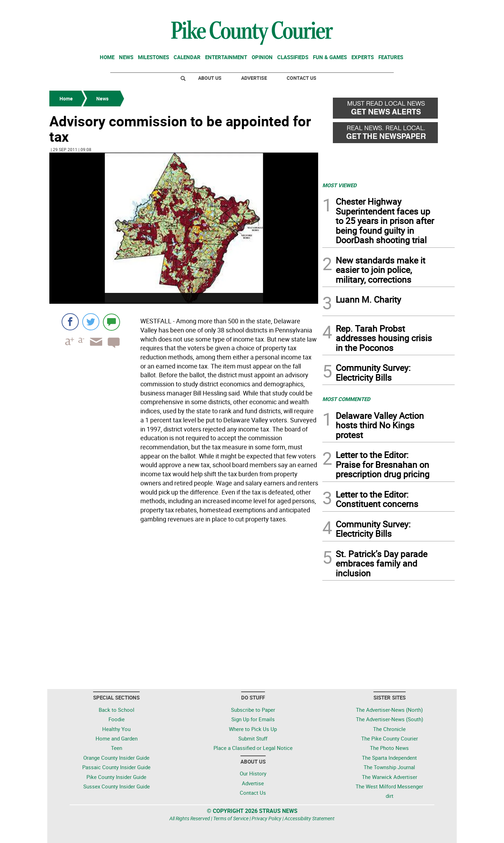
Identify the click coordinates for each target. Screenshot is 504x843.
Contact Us (302, 78)
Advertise (254, 78)
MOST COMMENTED (346, 399)
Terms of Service (231, 818)
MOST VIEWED (339, 185)
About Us (210, 78)
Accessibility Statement (310, 818)
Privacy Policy (267, 818)
